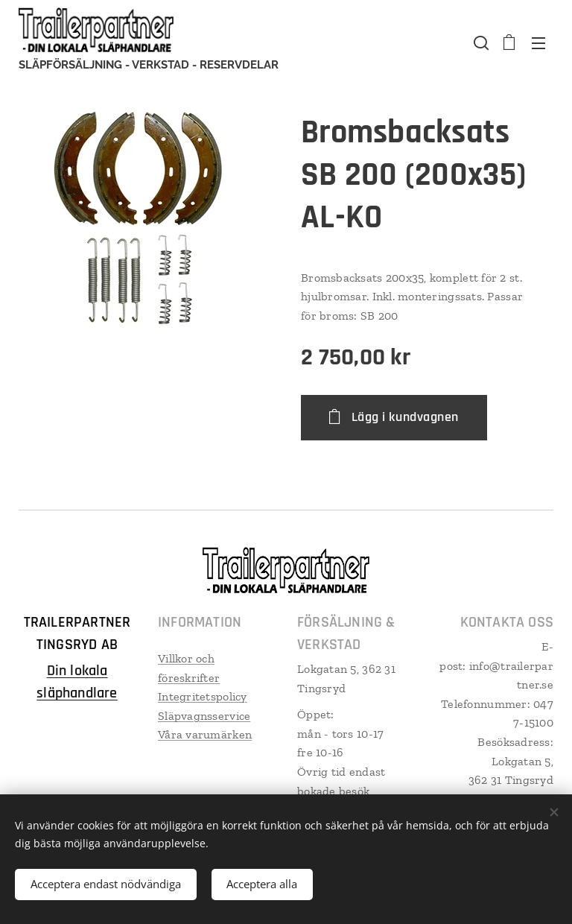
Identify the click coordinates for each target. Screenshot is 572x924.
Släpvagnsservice (204, 716)
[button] (480, 42)
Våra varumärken (205, 734)
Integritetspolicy (203, 696)
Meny (538, 43)
